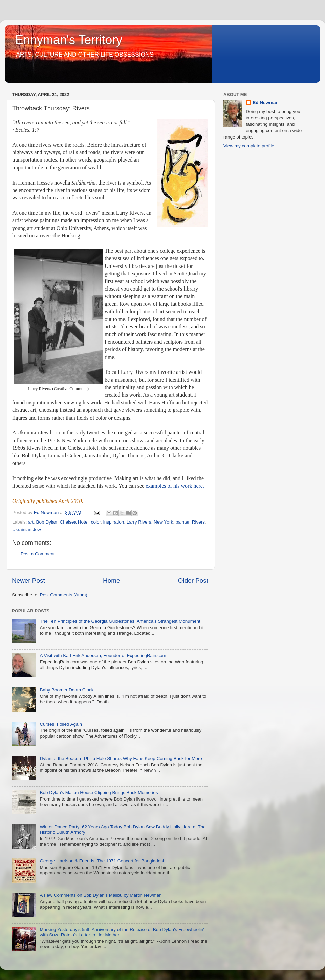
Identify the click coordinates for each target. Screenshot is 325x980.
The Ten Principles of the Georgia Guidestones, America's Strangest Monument (120, 621)
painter (183, 522)
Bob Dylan (47, 522)
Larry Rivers (139, 522)
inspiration (114, 522)
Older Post (193, 581)
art (31, 522)
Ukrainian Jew (27, 529)
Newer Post (28, 581)
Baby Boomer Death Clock (67, 690)
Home (111, 581)
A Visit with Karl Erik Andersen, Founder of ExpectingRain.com (103, 655)
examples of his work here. (175, 486)
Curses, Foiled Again (61, 724)
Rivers (198, 522)
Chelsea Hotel (74, 522)
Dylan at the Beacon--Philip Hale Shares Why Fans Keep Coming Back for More (121, 758)
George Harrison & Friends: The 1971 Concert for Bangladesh (102, 861)
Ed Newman (266, 102)
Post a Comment (38, 554)
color (96, 522)
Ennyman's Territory (69, 40)
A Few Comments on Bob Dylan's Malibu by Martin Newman (101, 895)
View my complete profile (249, 146)
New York (163, 522)
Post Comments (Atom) (64, 595)
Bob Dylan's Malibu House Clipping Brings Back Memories (99, 793)
